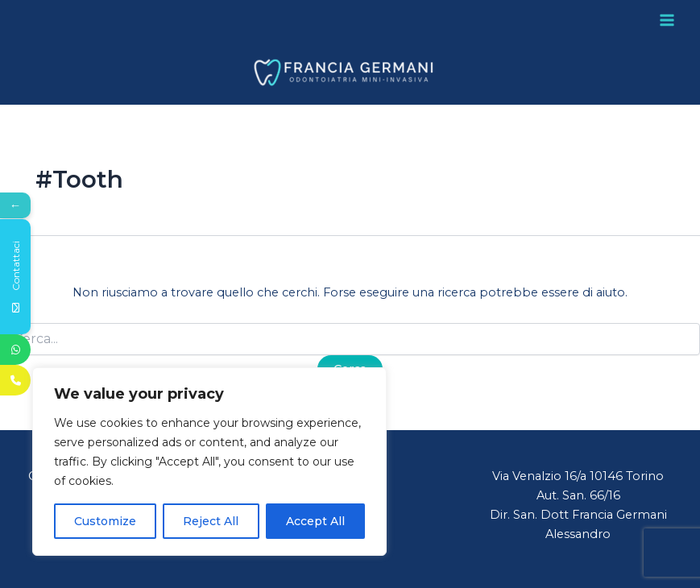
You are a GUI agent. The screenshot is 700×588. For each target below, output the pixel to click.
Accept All (315, 521)
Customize (105, 521)
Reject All (211, 521)
